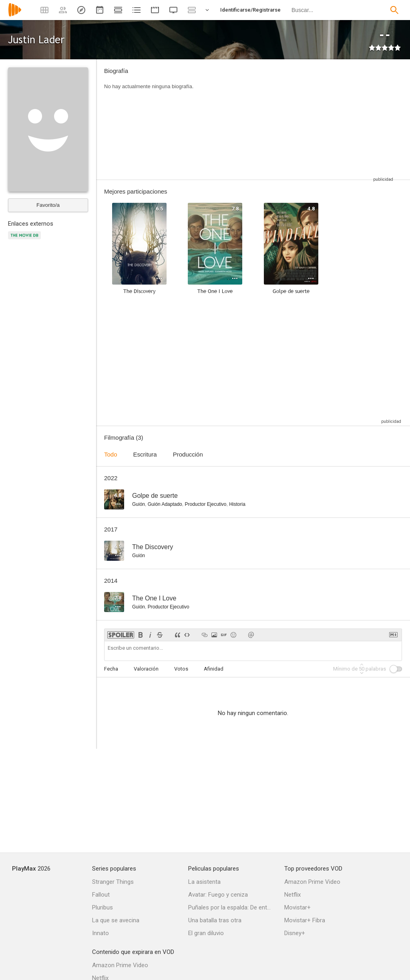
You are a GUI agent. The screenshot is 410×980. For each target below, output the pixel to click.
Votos (181, 669)
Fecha (111, 669)
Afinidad (214, 669)
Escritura (145, 454)
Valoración (146, 669)
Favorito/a (48, 205)
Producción (188, 454)
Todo (111, 454)
